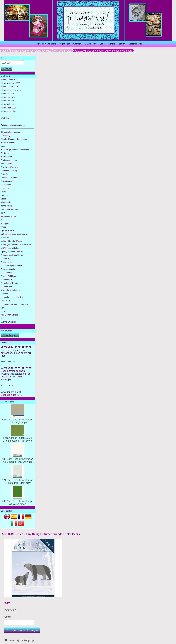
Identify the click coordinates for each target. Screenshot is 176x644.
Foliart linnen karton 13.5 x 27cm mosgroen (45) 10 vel (18, 438)
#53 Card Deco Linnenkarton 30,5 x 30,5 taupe (18, 420)
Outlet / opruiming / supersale (13, 125)
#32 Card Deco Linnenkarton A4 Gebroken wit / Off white (18, 459)
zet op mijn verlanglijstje (19, 640)
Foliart (3, 192)
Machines (5, 237)
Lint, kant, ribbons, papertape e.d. (15, 234)
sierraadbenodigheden (10, 290)
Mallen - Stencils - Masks (11, 241)
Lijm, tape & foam (8, 230)
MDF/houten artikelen (10, 248)
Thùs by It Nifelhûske (47, 44)
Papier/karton (6, 259)
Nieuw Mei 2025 (8, 101)
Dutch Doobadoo (8, 181)
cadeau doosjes (7, 164)
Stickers (4, 311)
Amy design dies (62, 51)
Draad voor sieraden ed (11, 178)
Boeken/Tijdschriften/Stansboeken (15, 150)
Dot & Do (5, 174)
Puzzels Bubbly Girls (9, 276)
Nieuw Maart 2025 (8, 108)
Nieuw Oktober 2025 (9, 87)
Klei (2, 220)
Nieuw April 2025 (8, 104)
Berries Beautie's (8, 143)
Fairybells (5, 188)
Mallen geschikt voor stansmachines (32, 51)
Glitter (3, 199)
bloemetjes (5, 146)
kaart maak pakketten (10, 209)
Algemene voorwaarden (70, 44)
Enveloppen (6, 185)
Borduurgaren (7, 157)
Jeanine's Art (6, 206)
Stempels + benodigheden (12, 297)
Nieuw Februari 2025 (10, 111)
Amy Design (6, 136)
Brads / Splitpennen (9, 160)
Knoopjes (5, 223)
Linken (122, 44)
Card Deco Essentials (10, 167)
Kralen (4, 227)
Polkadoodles (6, 273)
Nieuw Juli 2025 (7, 94)
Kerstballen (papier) (9, 216)
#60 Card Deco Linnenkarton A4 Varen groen (18, 501)
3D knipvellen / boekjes (11, 132)
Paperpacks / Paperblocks (12, 255)
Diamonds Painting (9, 171)
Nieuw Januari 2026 (9, 80)
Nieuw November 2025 (10, 83)
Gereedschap (6, 195)
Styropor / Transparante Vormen (14, 304)
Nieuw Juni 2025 (8, 97)
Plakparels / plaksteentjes (12, 266)
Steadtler (5, 294)
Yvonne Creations (8, 322)
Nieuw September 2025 (11, 90)
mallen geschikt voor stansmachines (16, 245)
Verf (2, 308)
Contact (112, 44)
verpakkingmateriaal (9, 315)
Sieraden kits (6, 287)
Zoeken (7, 69)
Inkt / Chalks (6, 202)
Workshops (6, 118)
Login (102, 44)
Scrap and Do (7, 280)
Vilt (2, 318)
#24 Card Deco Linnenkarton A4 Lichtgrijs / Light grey (18, 480)
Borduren (5, 153)
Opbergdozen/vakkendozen (12, 252)
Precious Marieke (8, 269)
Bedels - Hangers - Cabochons (14, 139)
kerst (3, 213)
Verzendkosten (136, 44)
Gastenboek (90, 44)
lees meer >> (8, 361)
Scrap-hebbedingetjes (10, 283)
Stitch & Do (6, 301)
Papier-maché (7, 262)
